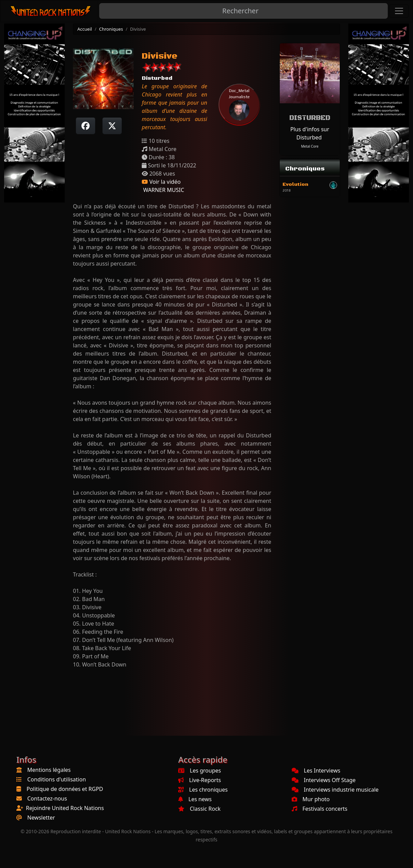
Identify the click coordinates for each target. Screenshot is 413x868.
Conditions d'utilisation (57, 779)
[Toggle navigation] (399, 11)
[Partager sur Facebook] (86, 126)
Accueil (85, 29)
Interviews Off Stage (324, 780)
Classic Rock (199, 809)
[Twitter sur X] (112, 126)
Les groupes (200, 770)
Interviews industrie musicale (335, 790)
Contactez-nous (47, 798)
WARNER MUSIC (163, 190)
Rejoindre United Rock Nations (65, 808)
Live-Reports (200, 780)
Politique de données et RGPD (65, 789)
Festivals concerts (320, 809)
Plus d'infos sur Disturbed (310, 133)
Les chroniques (203, 790)
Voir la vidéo (161, 182)
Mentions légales (49, 770)
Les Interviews (316, 770)
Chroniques (111, 29)
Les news (195, 799)
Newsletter (41, 818)
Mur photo (311, 799)
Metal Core (310, 146)
